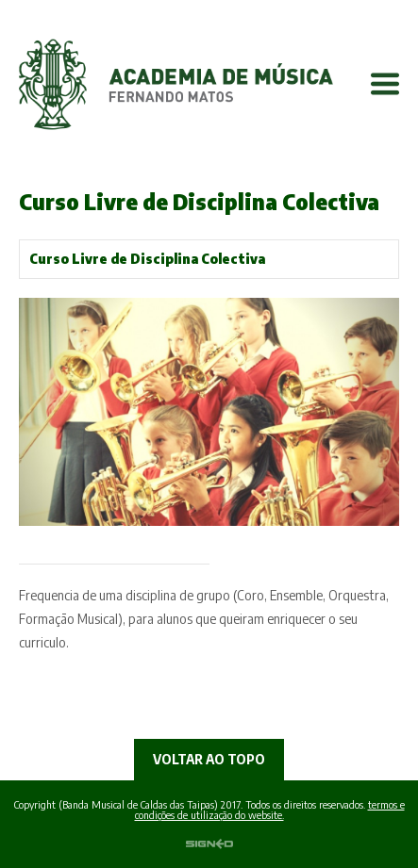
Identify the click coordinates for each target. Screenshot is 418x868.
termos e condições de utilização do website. (270, 810)
